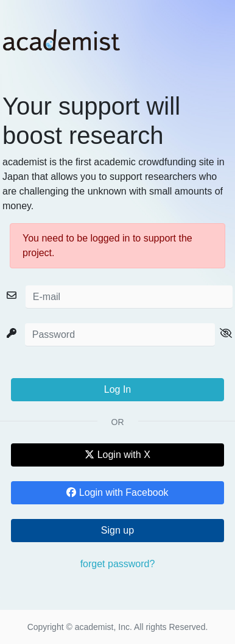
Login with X (118, 455)
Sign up (118, 530)
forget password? (118, 564)
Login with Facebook (117, 492)
